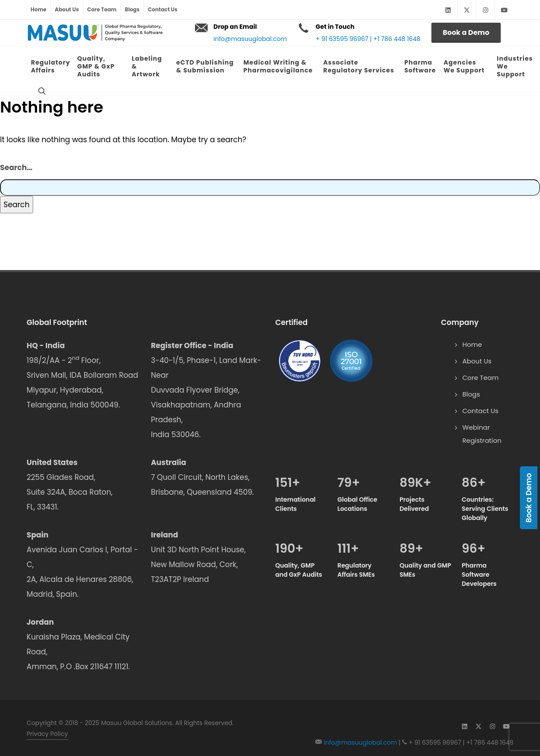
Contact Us (163, 9)
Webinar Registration (482, 434)
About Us (67, 9)
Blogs (132, 9)
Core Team (102, 9)
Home (39, 9)
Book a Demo (466, 32)
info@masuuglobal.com (250, 39)
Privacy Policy (47, 734)
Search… (16, 168)
